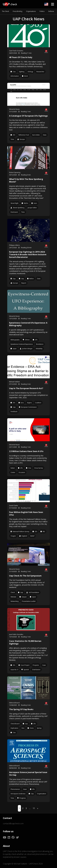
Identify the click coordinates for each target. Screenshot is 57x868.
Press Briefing (18, 11)
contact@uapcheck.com (13, 823)
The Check (5, 11)
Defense (51, 11)
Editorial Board (14, 703)
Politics (42, 11)
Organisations (31, 11)
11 (34, 808)
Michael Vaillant (14, 382)
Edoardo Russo (14, 109)
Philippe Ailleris (14, 245)
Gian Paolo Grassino (16, 51)
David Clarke (14, 506)
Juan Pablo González (16, 634)
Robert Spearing (15, 172)
